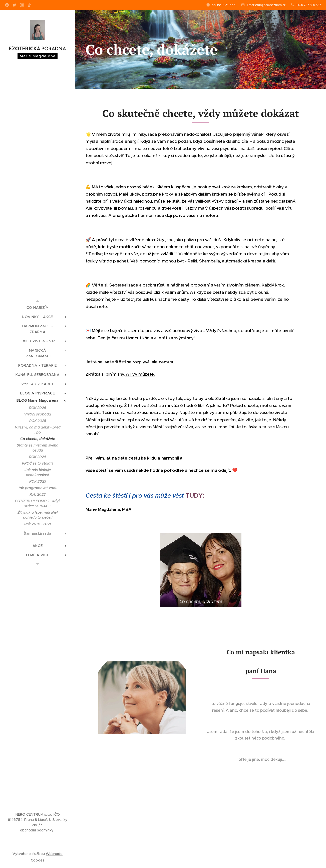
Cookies (38, 860)
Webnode (54, 854)
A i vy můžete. (140, 374)
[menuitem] (38, 308)
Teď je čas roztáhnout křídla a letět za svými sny (145, 338)
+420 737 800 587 (308, 5)
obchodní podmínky (37, 830)
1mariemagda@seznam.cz (266, 5)
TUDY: (195, 496)
